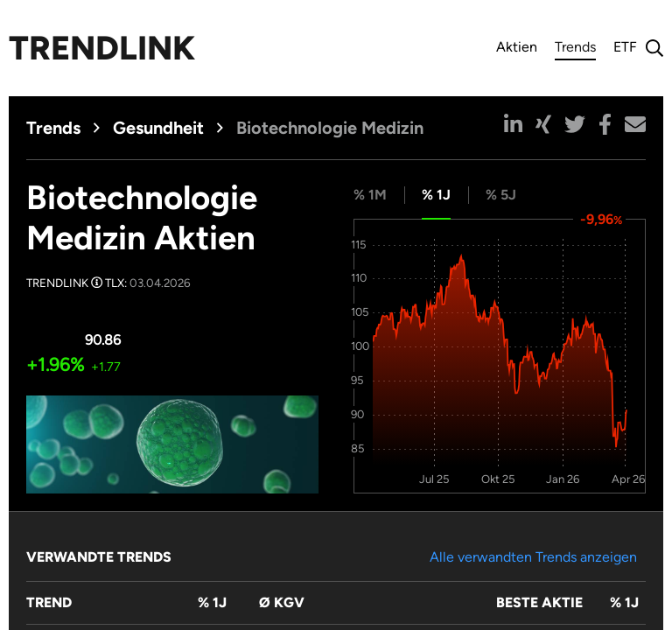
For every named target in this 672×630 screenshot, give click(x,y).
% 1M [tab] (370, 195)
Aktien (517, 47)
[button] (513, 124)
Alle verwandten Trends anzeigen (533, 557)
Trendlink (102, 48)
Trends (575, 49)
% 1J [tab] (436, 195)
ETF (625, 47)
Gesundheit (158, 128)
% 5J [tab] (501, 195)
